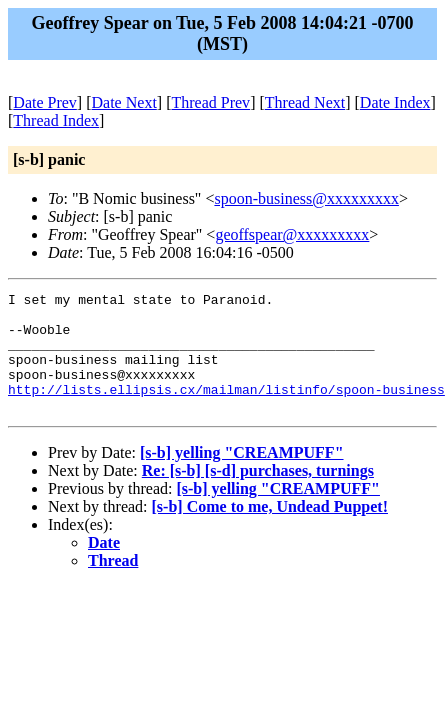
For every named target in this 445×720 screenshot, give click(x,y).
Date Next (124, 102)
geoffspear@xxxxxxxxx (292, 234)
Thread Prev (210, 102)
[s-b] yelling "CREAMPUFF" (242, 476)
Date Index (395, 102)
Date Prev (45, 102)
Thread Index (56, 120)
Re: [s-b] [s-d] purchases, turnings (258, 494)
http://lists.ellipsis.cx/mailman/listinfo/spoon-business (226, 410)
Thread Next (305, 102)
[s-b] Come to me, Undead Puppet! (270, 530)
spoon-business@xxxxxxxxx (306, 198)
